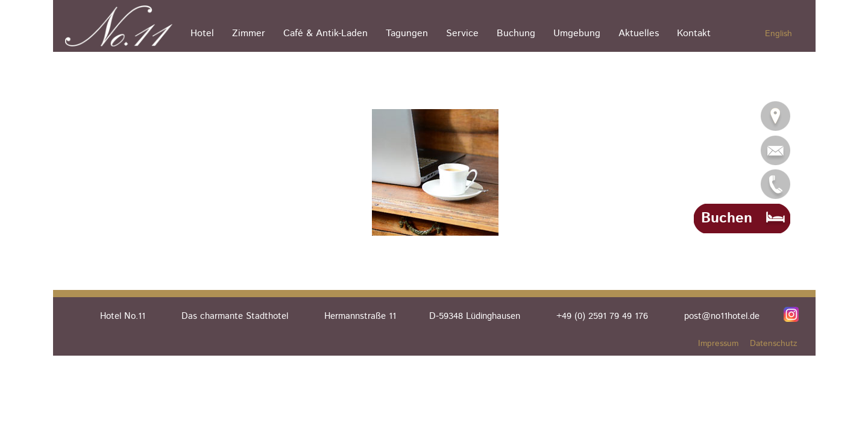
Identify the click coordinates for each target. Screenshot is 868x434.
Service (462, 33)
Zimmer (249, 33)
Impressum (718, 344)
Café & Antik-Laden (325, 33)
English (778, 34)
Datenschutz (774, 344)
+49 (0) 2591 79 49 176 (602, 316)
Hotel (202, 33)
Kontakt (694, 33)
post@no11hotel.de (722, 316)
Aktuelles (639, 33)
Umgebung (577, 33)
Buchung (516, 33)
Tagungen (407, 33)
